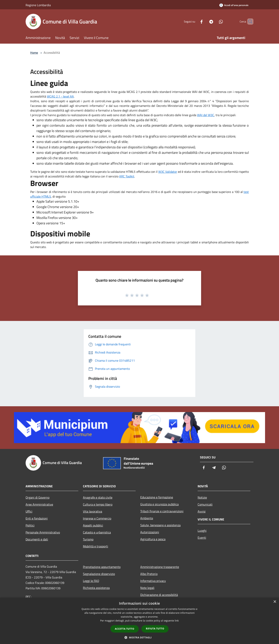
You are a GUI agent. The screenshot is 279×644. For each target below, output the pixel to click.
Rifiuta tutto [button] (155, 629)
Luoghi (202, 531)
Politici (30, 525)
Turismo (88, 539)
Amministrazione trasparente (160, 567)
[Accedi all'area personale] (234, 5)
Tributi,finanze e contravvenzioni (162, 511)
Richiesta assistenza (96, 588)
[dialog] (139, 621)
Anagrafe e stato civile (98, 497)
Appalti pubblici (93, 525)
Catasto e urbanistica (97, 532)
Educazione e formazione (157, 497)
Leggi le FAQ (91, 581)
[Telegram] (205, 21)
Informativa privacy (153, 581)
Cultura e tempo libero (98, 504)
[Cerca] (249, 22)
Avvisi (202, 511)
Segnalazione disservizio (99, 574)
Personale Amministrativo (43, 532)
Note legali (147, 588)
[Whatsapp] (214, 21)
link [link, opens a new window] (177, 621)
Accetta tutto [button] (125, 629)
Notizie (202, 497)
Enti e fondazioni (37, 518)
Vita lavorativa (93, 511)
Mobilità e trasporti (96, 546)
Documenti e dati (37, 539)
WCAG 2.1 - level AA (60, 96)
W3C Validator (168, 172)
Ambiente (147, 518)
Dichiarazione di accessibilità (159, 595)
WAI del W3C (206, 115)
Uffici (29, 511)
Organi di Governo (37, 497)
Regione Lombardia (38, 5)
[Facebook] (195, 21)
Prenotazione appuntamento (102, 567)
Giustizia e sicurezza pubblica (159, 504)
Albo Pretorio (149, 574)
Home (34, 53)
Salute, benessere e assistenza (160, 525)
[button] (139, 637)
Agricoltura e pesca (153, 539)
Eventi (202, 538)
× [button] (275, 602)
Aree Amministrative (39, 504)
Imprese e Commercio (97, 518)
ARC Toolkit (127, 176)
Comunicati (205, 504)
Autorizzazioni (150, 532)
